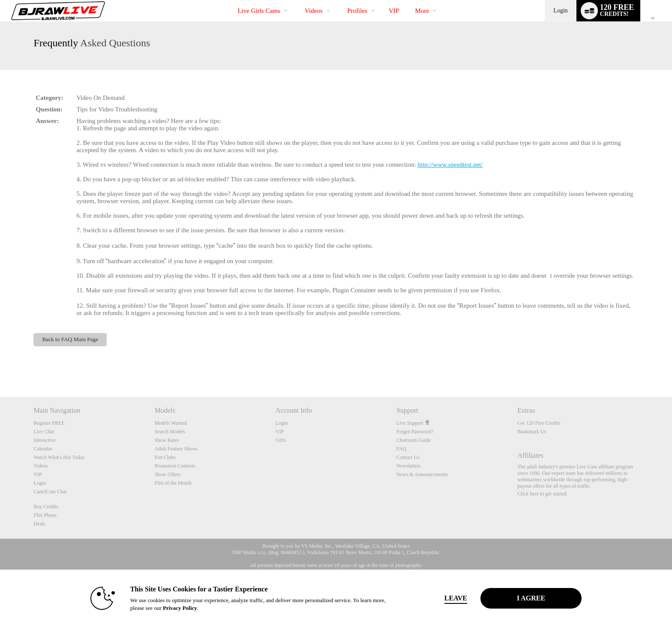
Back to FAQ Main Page (70, 339)
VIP (394, 11)
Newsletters (409, 466)
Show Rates (167, 440)
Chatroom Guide (414, 440)
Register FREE (49, 423)
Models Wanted (171, 423)
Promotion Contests (175, 466)
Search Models (170, 432)
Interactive (44, 440)
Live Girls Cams (259, 11)
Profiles (357, 11)
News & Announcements (422, 474)
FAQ (401, 449)
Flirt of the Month (173, 483)
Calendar (43, 449)
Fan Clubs (165, 457)
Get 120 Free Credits (539, 423)
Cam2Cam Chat (50, 492)
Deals (39, 524)
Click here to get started (542, 494)
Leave (456, 598)
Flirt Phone (45, 515)
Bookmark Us (532, 432)
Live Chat (44, 432)
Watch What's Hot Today (59, 457)
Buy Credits (46, 507)
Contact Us (408, 457)
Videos (314, 11)
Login (560, 10)
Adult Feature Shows (176, 449)
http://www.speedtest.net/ (450, 165)
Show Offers (168, 474)
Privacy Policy (180, 608)
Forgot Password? (415, 432)
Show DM (0, 365)
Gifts (281, 440)
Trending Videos (298, 0)
